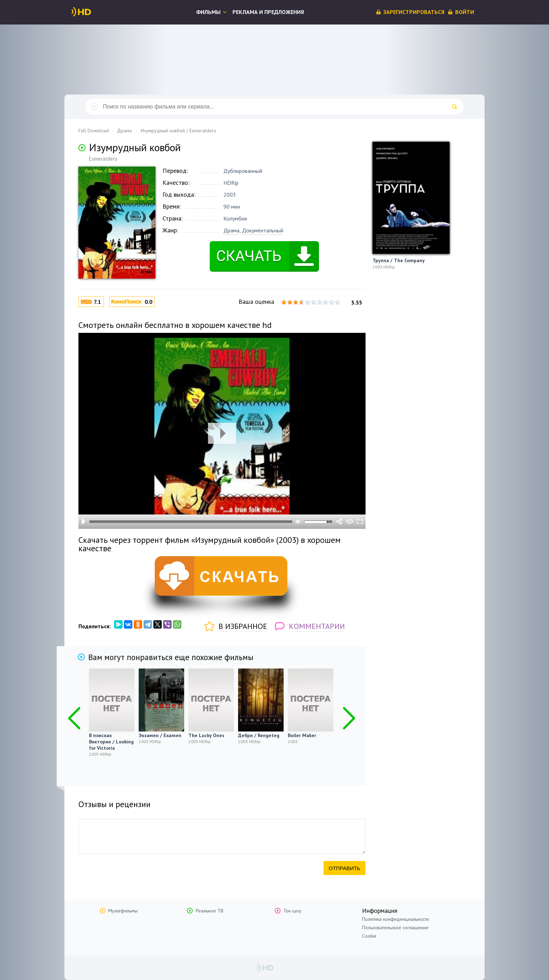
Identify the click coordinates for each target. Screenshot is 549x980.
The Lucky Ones (206, 735)
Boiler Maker (302, 735)
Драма (231, 230)
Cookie (369, 936)
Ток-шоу (292, 911)
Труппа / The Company (399, 260)
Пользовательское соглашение (395, 927)
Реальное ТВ (210, 911)
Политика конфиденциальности (395, 919)
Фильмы (208, 12)
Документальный (263, 230)
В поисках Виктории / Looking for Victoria (111, 742)
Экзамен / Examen (160, 735)
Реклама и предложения (268, 12)
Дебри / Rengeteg (259, 735)
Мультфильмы (123, 911)
